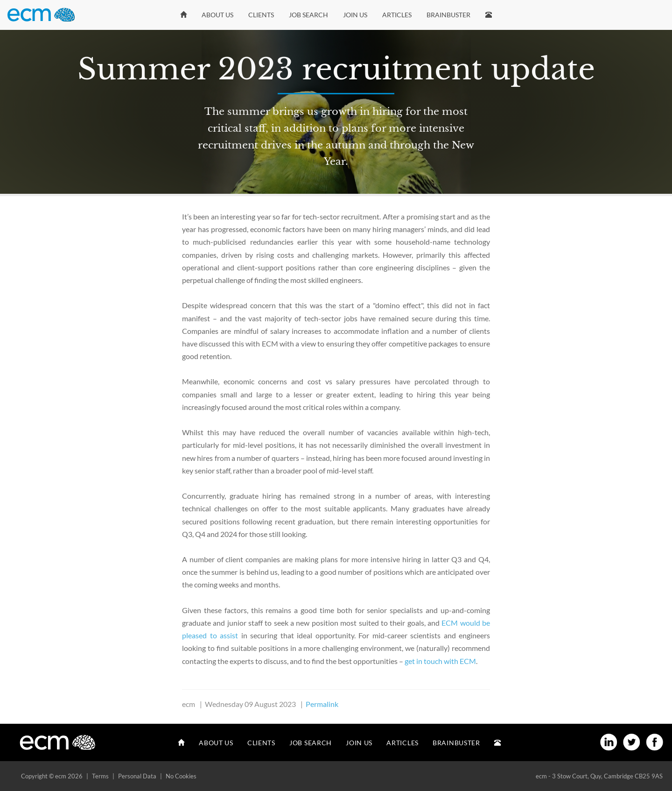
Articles (397, 15)
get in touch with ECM (440, 661)
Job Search (308, 15)
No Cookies (181, 776)
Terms (100, 776)
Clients (261, 15)
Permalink (322, 704)
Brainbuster (448, 15)
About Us (217, 15)
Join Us (355, 15)
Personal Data (137, 776)
